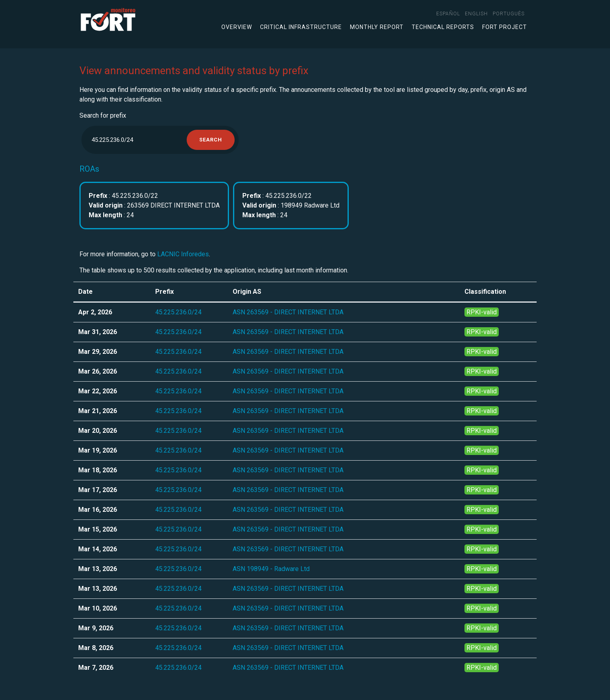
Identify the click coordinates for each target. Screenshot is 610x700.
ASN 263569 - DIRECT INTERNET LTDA (288, 312)
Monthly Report (377, 27)
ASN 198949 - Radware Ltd (271, 569)
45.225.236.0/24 (178, 312)
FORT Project (505, 27)
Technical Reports (443, 27)
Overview (237, 27)
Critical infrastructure (301, 27)
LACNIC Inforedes (183, 254)
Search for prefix (103, 115)
